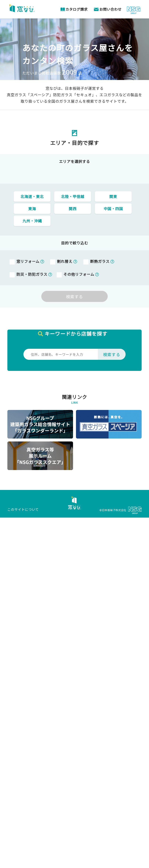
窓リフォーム (28, 261)
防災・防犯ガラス (32, 274)
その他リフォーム (79, 274)
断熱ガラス (100, 261)
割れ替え (65, 261)
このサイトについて (23, 509)
